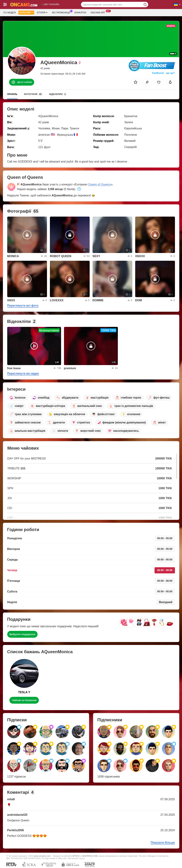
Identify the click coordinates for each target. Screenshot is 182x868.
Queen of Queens (100, 184)
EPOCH (76, 856)
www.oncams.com (42, 856)
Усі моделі (9, 13)
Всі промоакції (62, 12)
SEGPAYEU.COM (90, 856)
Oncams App (99, 12)
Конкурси (80, 13)
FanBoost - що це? (163, 73)
